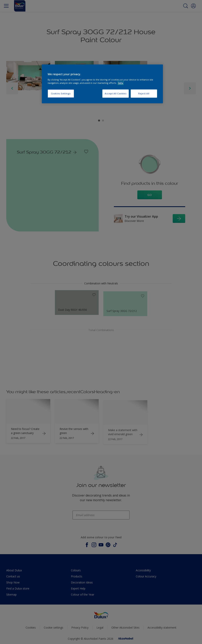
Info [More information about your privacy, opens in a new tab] (121, 83)
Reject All (144, 93)
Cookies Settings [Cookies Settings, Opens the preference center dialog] (61, 93)
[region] (102, 84)
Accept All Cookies (116, 93)
